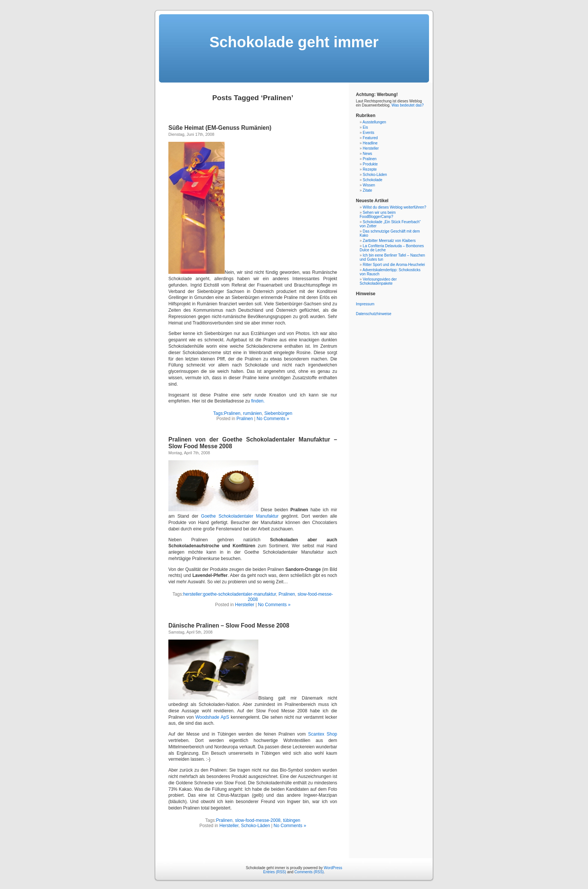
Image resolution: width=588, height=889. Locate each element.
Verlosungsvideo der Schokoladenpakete (378, 281)
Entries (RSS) (275, 872)
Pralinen (232, 413)
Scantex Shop (322, 734)
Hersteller (245, 605)
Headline (370, 143)
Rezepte (370, 169)
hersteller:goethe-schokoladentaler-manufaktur (230, 594)
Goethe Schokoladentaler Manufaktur (240, 516)
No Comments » (273, 419)
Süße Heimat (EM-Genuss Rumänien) (220, 128)
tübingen (292, 820)
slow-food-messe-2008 (258, 820)
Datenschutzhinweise (374, 314)
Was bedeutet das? (408, 105)
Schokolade (372, 180)
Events (368, 133)
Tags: (219, 413)
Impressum (365, 304)
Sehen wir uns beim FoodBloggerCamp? (378, 215)
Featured (370, 138)
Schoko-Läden (255, 826)
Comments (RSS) (309, 872)
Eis (365, 127)
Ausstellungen (374, 122)
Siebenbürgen (278, 413)
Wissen (369, 185)
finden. (258, 401)
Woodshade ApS (212, 717)
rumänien (252, 413)
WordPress (333, 868)
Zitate (367, 190)
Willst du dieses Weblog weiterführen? (394, 207)
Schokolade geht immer (294, 42)
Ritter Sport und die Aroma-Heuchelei (394, 265)
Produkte (370, 164)
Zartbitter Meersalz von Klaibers (389, 241)
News (367, 154)
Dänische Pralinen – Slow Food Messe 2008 (229, 625)
